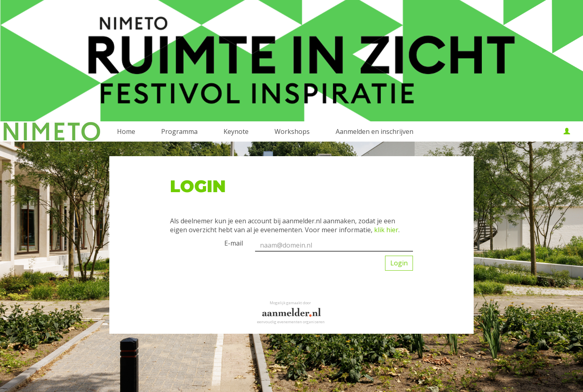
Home (126, 131)
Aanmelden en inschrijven (374, 131)
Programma (179, 131)
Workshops (292, 131)
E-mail (234, 243)
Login (399, 263)
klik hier (386, 230)
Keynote (236, 131)
